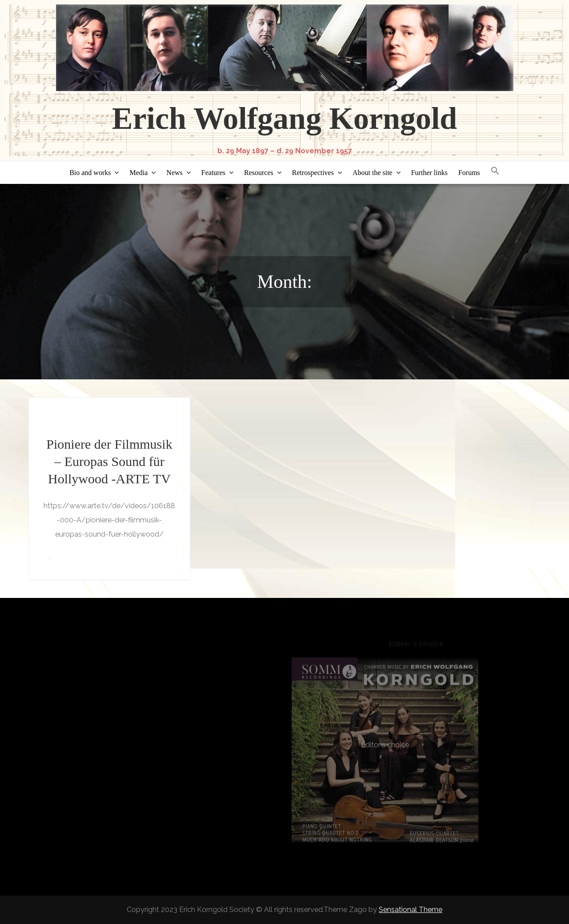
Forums (469, 173)
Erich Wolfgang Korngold (285, 118)
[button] (495, 171)
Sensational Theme (411, 910)
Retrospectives (313, 173)
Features (213, 173)
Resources (259, 173)
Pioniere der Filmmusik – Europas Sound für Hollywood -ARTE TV (109, 461)
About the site (373, 173)
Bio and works (90, 173)
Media (138, 173)
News (174, 173)
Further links (429, 173)
